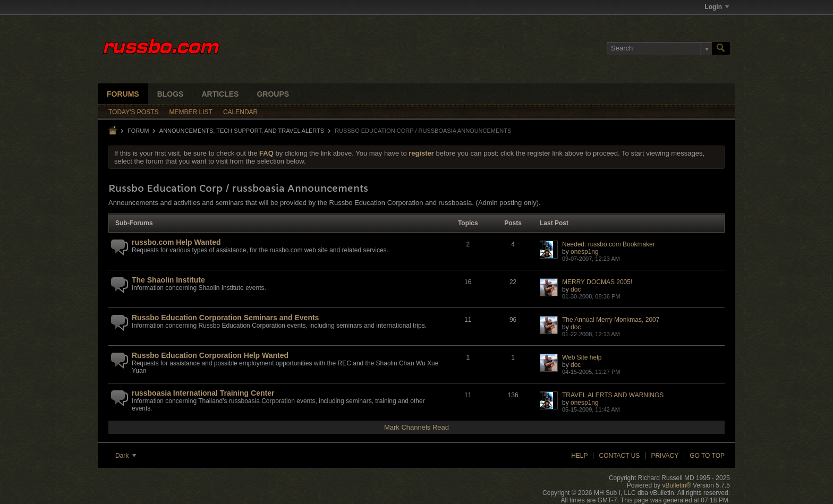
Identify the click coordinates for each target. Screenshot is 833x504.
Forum (138, 131)
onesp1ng (585, 252)
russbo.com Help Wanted (176, 242)
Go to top (707, 456)
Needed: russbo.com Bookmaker (609, 244)
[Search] (659, 48)
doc (576, 289)
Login (717, 7)
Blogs (171, 94)
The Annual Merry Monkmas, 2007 (611, 320)
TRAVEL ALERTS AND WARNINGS (613, 395)
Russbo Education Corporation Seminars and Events (225, 318)
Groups (273, 94)
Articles (220, 94)
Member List (191, 112)
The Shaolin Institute (168, 280)
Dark (126, 456)
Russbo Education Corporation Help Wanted (210, 355)
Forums (123, 94)
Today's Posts (134, 112)
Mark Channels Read (416, 427)
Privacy (665, 456)
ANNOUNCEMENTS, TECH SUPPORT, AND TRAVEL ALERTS (242, 131)
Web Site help (582, 357)
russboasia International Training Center (203, 393)
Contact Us (619, 456)
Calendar (240, 112)
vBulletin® (676, 485)
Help (579, 456)
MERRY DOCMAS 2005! (597, 282)
